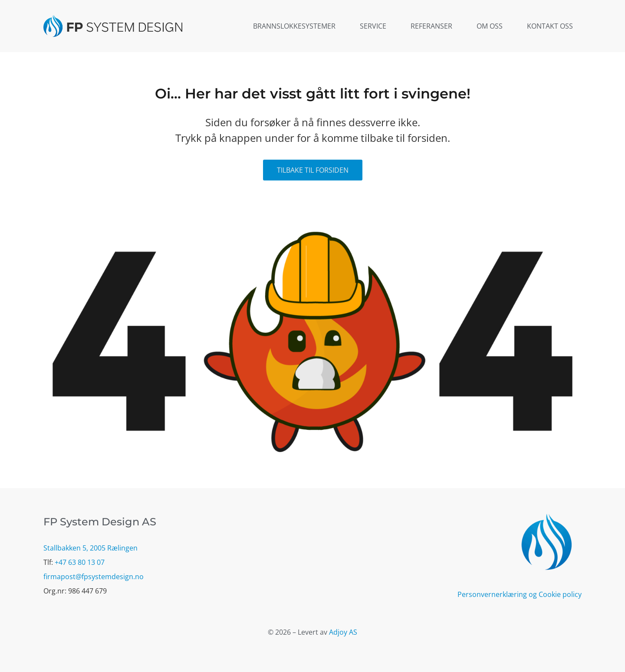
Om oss (490, 26)
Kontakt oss (550, 26)
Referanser (431, 26)
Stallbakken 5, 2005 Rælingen (90, 548)
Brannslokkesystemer (294, 26)
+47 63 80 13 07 (80, 562)
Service (373, 26)
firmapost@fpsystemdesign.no (94, 577)
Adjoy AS (343, 632)
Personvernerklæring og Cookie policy (520, 594)
